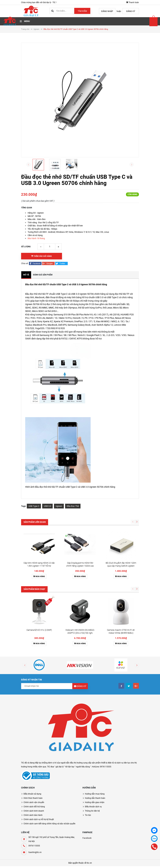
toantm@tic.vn (35, 790)
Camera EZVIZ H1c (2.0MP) (39, 568)
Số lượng (26, 247)
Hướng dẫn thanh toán (95, 736)
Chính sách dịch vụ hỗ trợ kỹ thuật (39, 757)
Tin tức (88, 753)
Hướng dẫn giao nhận (95, 740)
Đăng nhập (107, 11)
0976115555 (34, 784)
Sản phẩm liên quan (35, 522)
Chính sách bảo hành (33, 753)
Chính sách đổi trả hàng (34, 744)
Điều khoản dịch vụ (93, 744)
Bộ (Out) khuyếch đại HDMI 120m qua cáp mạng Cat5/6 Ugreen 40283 (121, 535)
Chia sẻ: (25, 263)
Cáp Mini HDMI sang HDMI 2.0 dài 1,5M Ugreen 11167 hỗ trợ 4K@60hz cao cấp (39, 535)
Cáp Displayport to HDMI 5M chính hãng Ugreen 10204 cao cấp (80, 535)
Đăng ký (131, 11)
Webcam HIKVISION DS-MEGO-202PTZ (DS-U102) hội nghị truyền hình (80, 571)
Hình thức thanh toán (33, 736)
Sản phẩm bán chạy (34, 558)
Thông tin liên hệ (92, 749)
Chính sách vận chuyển (34, 740)
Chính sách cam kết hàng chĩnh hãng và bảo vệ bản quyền (49, 761)
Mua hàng (39, 545)
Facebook (87, 776)
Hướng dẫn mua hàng (95, 732)
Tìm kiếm (82, 11)
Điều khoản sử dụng (32, 732)
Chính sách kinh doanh (34, 749)
